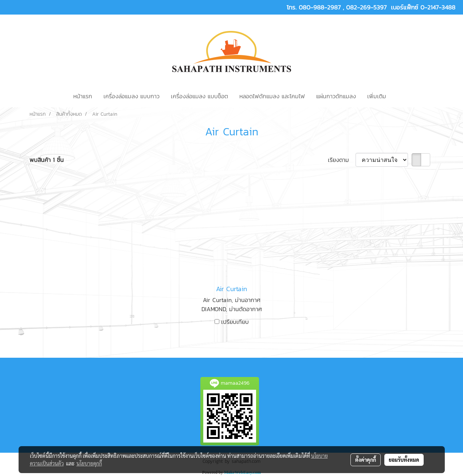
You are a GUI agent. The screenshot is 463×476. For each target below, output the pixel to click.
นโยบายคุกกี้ (89, 463)
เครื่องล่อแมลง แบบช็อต (199, 96)
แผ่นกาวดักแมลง (336, 96)
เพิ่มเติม (377, 96)
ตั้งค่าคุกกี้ (366, 460)
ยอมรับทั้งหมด (404, 460)
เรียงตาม (342, 160)
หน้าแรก (83, 96)
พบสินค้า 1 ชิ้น (47, 160)
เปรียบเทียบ (235, 322)
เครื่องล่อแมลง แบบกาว (132, 96)
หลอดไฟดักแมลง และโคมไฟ (272, 96)
